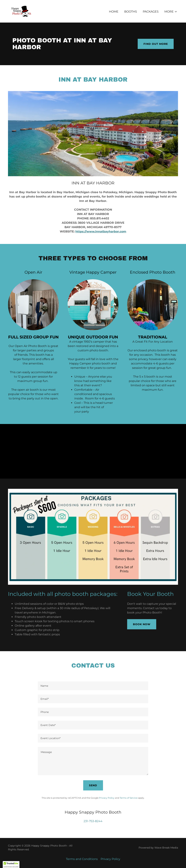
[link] (21, 11)
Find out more (156, 44)
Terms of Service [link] (129, 798)
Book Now (142, 624)
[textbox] (93, 686)
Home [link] (114, 12)
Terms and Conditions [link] (82, 859)
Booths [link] (131, 12)
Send (93, 785)
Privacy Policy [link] (107, 798)
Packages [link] (151, 12)
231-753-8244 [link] (93, 821)
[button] (171, 12)
